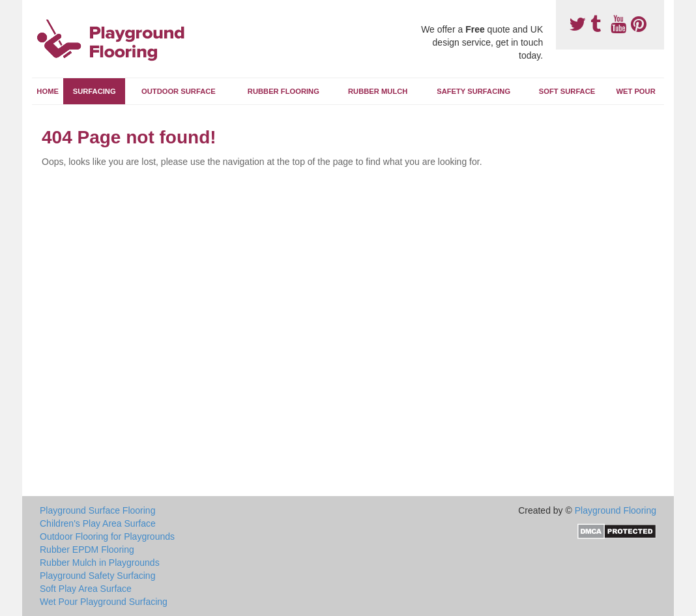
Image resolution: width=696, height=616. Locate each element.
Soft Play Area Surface (86, 589)
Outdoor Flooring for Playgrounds (107, 536)
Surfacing (94, 91)
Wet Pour (635, 91)
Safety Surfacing (473, 91)
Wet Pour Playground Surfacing (104, 602)
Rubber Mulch (378, 91)
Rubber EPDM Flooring (87, 550)
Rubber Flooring (283, 91)
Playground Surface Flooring (97, 510)
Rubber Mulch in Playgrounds (100, 563)
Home (48, 91)
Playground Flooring (616, 510)
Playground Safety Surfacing (97, 576)
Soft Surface (567, 91)
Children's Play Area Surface (98, 523)
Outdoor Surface (179, 91)
